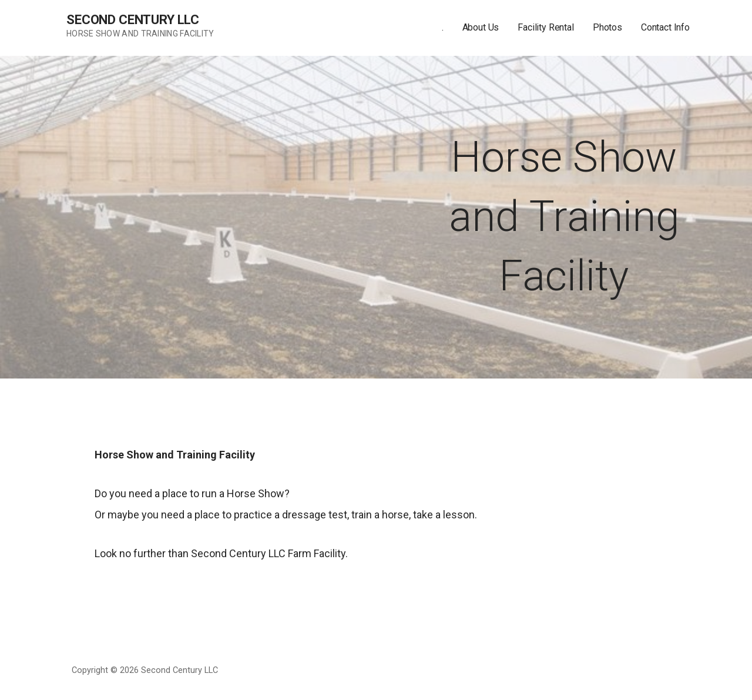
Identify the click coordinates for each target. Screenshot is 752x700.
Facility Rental (546, 27)
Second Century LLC (133, 20)
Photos (607, 27)
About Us (481, 27)
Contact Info (665, 27)
